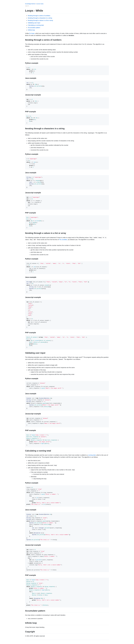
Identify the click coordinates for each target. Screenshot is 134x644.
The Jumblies (63, 240)
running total (92, 455)
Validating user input (34, 23)
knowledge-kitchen (30, 4)
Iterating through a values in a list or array (40, 20)
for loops (32, 33)
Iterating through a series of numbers (39, 16)
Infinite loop (31, 30)
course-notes (40, 4)
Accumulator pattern (34, 28)
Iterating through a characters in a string (40, 18)
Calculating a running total (36, 25)
